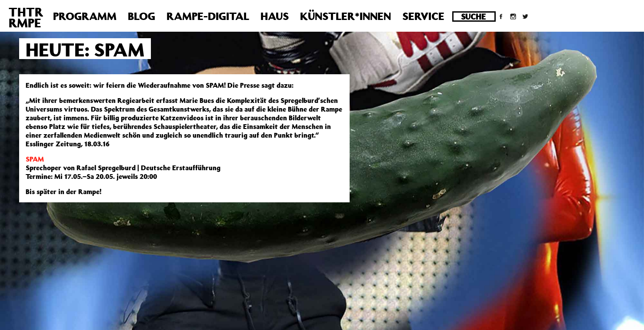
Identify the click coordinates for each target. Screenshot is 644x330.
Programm (85, 16)
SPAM (35, 159)
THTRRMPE (26, 17)
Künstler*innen (345, 16)
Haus (275, 16)
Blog (142, 16)
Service (423, 16)
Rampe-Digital (208, 16)
